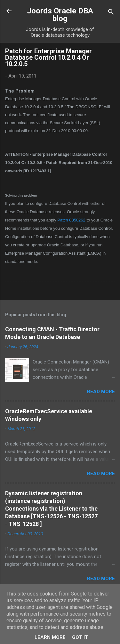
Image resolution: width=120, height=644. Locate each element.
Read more (101, 392)
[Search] (111, 13)
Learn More (50, 637)
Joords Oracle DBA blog (60, 15)
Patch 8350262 (71, 220)
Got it (80, 637)
